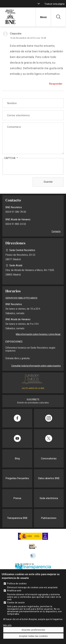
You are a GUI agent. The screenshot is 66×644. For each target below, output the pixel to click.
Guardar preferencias (33, 630)
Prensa (17, 498)
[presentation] (28, 167)
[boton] (39, 4)
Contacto (56, 231)
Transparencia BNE (17, 518)
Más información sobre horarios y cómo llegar (38, 334)
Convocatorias (49, 458)
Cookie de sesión (16, 603)
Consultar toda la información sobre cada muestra (36, 366)
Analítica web (14, 591)
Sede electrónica (49, 498)
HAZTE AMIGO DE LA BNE (33, 388)
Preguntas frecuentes (17, 478)
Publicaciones (49, 518)
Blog (17, 458)
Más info (7, 625)
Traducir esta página (54, 4)
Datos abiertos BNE (49, 478)
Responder (56, 84)
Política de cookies (17, 584)
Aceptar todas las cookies (33, 636)
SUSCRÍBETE (33, 400)
